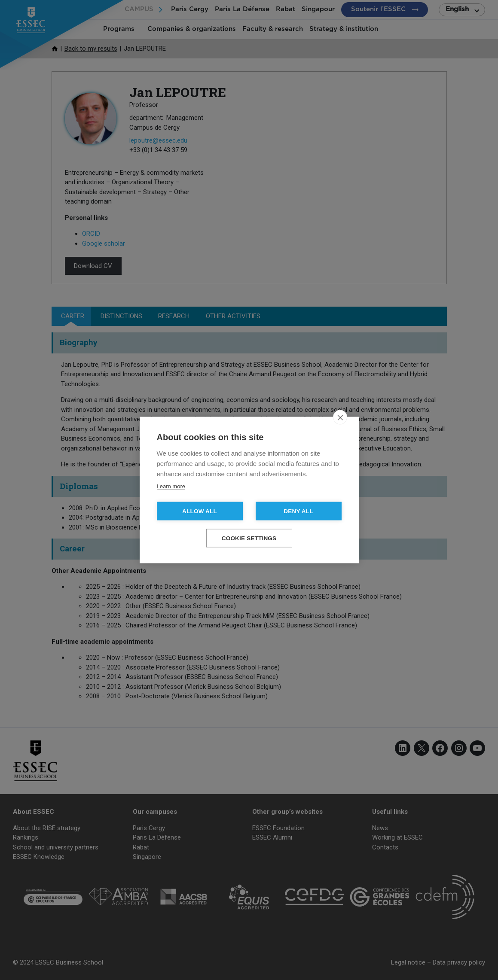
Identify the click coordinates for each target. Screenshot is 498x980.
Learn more (171, 486)
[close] (340, 417)
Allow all (200, 511)
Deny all (298, 511)
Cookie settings (249, 538)
